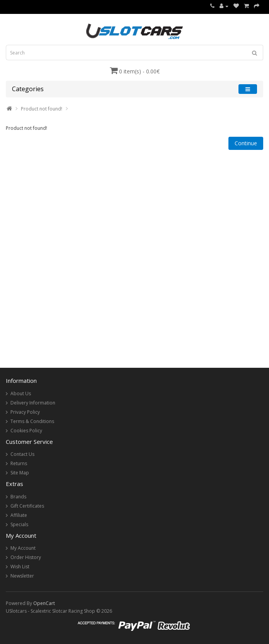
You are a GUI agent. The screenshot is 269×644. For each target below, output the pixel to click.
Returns (19, 463)
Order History (26, 557)
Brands (18, 497)
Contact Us (22, 454)
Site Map (20, 473)
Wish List (20, 567)
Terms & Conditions (32, 421)
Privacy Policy (25, 412)
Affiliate (19, 515)
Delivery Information (33, 403)
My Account (23, 548)
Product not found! (42, 109)
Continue (246, 143)
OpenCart (44, 603)
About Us (21, 393)
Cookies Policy (26, 431)
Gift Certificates (27, 506)
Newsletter (22, 576)
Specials (19, 524)
